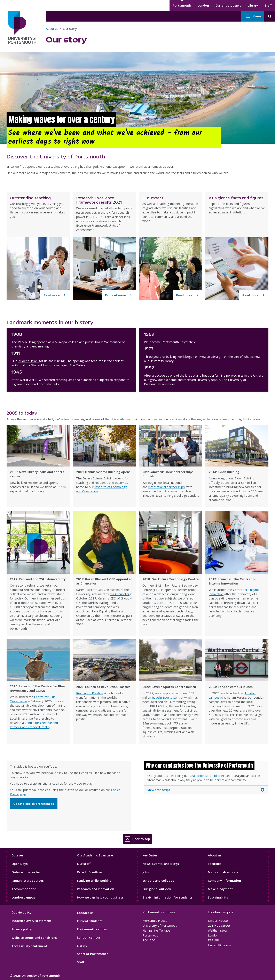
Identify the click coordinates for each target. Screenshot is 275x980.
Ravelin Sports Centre (167, 697)
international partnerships (167, 487)
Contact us (85, 913)
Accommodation (24, 889)
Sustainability (218, 897)
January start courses (28, 880)
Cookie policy (21, 912)
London (203, 5)
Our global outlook (157, 889)
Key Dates (150, 855)
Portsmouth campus (92, 929)
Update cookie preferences (34, 804)
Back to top (137, 839)
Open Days (20, 864)
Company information (224, 880)
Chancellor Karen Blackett (208, 776)
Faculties (215, 864)
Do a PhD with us (90, 872)
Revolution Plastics (89, 693)
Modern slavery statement (32, 921)
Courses (18, 855)
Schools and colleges (158, 880)
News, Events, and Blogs (161, 864)
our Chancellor (120, 594)
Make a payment (220, 889)
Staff (268, 5)
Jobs (146, 872)
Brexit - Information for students (167, 897)
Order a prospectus (26, 872)
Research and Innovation (96, 889)
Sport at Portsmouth (93, 954)
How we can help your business (100, 897)
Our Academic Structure (95, 855)
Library (253, 5)
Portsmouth (182, 5)
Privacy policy (22, 929)
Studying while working (94, 880)
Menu (253, 16)
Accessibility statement (29, 946)
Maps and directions (223, 872)
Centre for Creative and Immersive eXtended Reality (34, 725)
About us (52, 29)
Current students (228, 5)
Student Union (28, 361)
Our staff (84, 864)
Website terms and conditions (34, 938)
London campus (23, 897)
